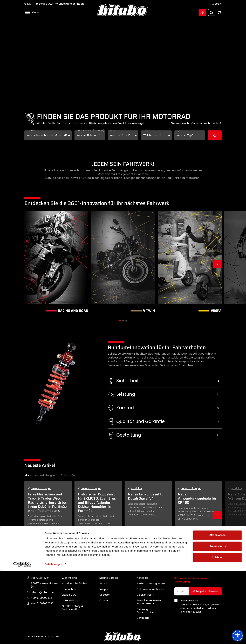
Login (217, 4)
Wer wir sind (69, 578)
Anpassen (218, 619)
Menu (32, 12)
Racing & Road (109, 578)
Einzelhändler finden (70, 4)
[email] (182, 591)
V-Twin (104, 583)
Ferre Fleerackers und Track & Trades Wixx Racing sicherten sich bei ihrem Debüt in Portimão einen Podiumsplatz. (47, 502)
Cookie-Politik (146, 595)
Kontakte (143, 578)
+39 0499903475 (42, 598)
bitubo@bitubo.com (44, 592)
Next (217, 264)
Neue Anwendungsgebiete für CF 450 (197, 498)
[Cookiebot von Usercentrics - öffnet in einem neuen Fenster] (22, 637)
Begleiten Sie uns (205, 591)
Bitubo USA (44, 4)
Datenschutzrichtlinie (150, 589)
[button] (165, 381)
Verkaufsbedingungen (151, 583)
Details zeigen (53, 637)
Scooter (105, 595)
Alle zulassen (217, 608)
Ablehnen (217, 630)
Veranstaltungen (47, 475)
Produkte (68, 475)
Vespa (104, 589)
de (29, 4)
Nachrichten (70, 589)
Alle (28, 475)
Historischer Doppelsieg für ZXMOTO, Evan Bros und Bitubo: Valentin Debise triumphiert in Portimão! (97, 502)
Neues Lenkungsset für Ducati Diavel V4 (146, 496)
